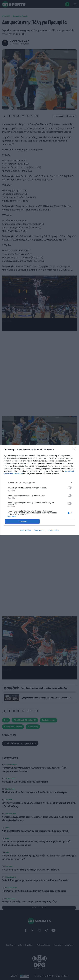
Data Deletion (26, 530)
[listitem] (39, 483)
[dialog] (39, 490)
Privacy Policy (53, 530)
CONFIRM (22, 522)
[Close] (74, 450)
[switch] (70, 488)
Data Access (39, 530)
